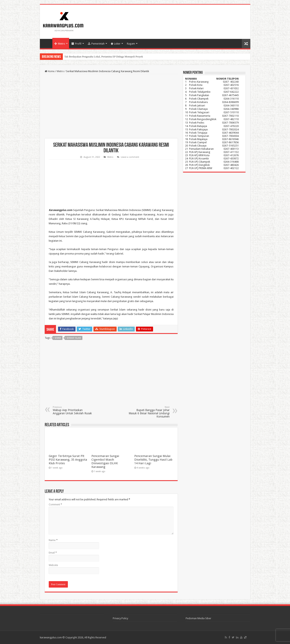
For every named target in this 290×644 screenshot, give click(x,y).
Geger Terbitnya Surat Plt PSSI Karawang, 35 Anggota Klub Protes (68, 460)
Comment (55, 504)
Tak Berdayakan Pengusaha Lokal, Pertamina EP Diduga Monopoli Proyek (104, 57)
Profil (76, 44)
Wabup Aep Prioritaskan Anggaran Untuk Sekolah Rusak (73, 410)
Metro (60, 44)
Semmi (58, 338)
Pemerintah (96, 44)
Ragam (131, 44)
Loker (116, 44)
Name (53, 540)
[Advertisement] (111, 106)
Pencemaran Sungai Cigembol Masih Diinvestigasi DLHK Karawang (105, 461)
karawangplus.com (51, 637)
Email (53, 553)
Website (53, 565)
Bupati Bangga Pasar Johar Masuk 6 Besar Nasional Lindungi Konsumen (149, 412)
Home (47, 43)
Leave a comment (130, 157)
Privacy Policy (120, 618)
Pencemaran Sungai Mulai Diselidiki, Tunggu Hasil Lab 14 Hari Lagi (153, 460)
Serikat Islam (74, 338)
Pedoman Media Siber (198, 618)
